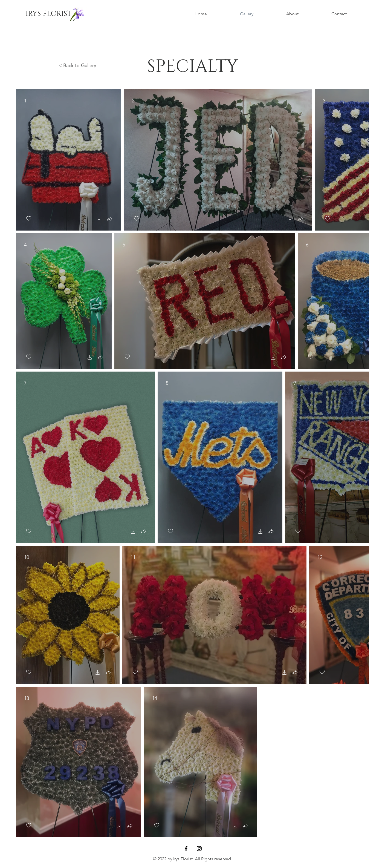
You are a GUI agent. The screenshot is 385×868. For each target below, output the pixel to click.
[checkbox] (29, 219)
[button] (99, 220)
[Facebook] (186, 849)
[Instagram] (199, 849)
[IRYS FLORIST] (48, 14)
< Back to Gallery (77, 65)
